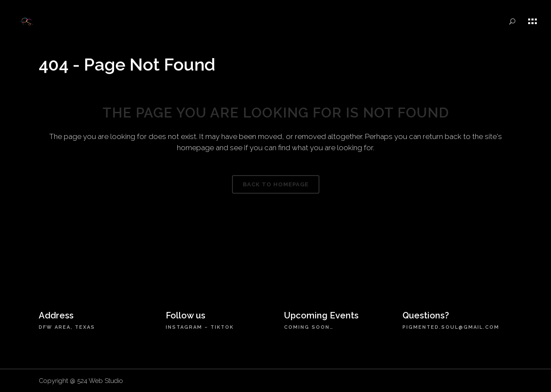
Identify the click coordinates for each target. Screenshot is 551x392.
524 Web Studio (100, 381)
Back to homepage (276, 184)
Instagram (184, 327)
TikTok (222, 327)
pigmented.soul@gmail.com (451, 327)
